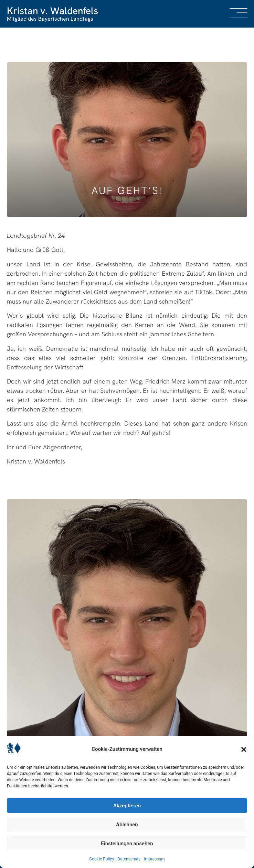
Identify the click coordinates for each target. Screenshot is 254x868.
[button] (244, 749)
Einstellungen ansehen (127, 844)
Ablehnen (127, 825)
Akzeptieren (127, 806)
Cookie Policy (102, 859)
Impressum (154, 859)
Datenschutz (129, 859)
